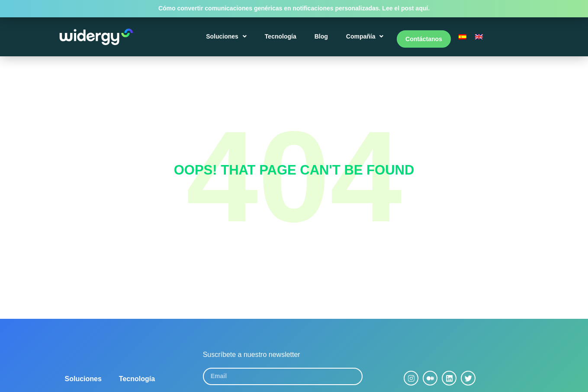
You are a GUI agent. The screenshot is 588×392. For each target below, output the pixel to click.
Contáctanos (424, 40)
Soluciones (228, 40)
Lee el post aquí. (406, 8)
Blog (323, 40)
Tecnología (282, 40)
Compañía (366, 40)
